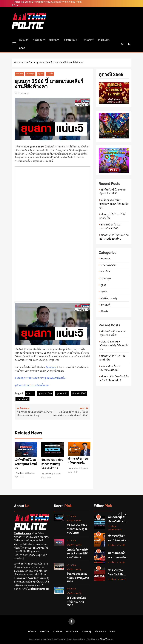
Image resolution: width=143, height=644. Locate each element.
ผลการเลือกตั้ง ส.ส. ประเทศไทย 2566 (118, 557)
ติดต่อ (22, 48)
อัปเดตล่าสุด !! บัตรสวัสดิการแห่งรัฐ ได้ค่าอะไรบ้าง (52, 464)
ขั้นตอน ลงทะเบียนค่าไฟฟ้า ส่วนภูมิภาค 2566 (78, 578)
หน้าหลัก (24, 40)
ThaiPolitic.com (22, 533)
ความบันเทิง (70, 40)
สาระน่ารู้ (89, 40)
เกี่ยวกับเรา (104, 40)
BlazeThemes (107, 639)
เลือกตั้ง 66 (22, 399)
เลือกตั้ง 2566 (79, 393)
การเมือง (38, 40)
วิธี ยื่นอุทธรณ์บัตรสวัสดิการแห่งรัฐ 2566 (76, 601)
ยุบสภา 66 (62, 393)
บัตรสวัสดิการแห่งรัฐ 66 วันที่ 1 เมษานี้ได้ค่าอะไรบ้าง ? (78, 554)
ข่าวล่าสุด (30, 74)
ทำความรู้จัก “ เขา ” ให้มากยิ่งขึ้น (117, 540)
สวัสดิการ (54, 40)
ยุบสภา (30, 393)
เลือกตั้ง (50, 74)
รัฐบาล (41, 74)
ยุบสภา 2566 (45, 393)
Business (105, 259)
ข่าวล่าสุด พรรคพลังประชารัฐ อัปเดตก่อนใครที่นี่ (40, 378)
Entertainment (108, 265)
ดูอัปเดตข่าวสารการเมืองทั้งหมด (32, 385)
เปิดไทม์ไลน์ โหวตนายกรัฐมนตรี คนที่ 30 (26, 464)
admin (21, 473)
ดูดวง (103, 285)
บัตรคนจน (51, 367)
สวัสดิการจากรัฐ (109, 298)
